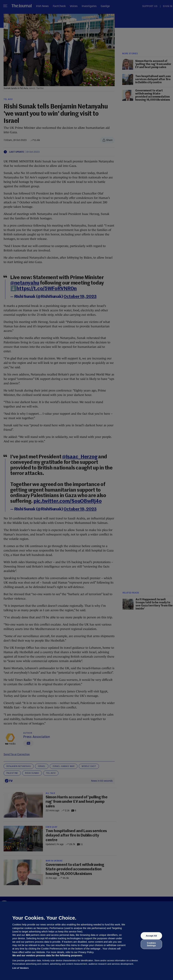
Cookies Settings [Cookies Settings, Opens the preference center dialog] (151, 944)
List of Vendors (21, 968)
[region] (86, 941)
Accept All (151, 936)
